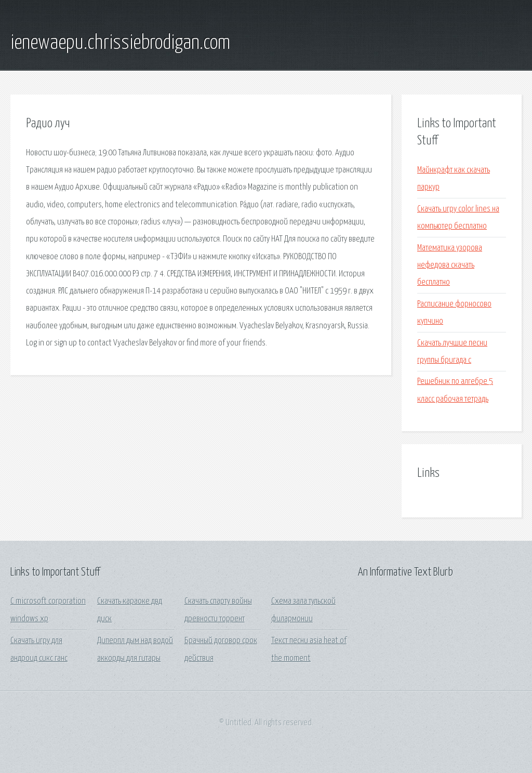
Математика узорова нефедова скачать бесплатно (450, 265)
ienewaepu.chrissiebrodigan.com (120, 43)
